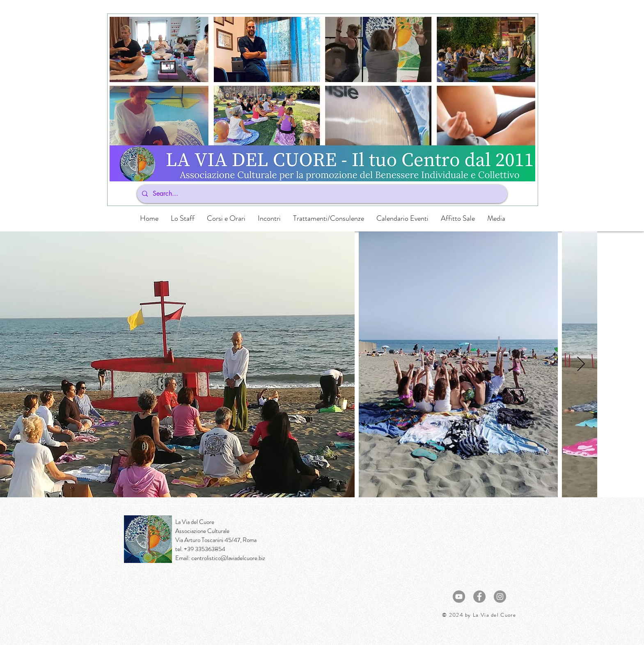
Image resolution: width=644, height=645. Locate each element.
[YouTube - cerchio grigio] (459, 597)
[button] (226, 218)
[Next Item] (581, 365)
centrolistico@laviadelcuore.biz (228, 558)
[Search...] (321, 194)
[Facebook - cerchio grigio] (479, 597)
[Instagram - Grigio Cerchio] (500, 597)
